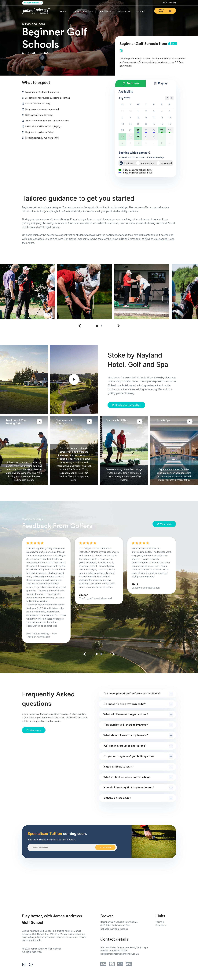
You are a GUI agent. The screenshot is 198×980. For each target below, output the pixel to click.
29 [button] (138, 136)
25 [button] (162, 130)
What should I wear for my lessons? (126, 735)
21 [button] (130, 130)
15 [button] (138, 124)
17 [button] (154, 124)
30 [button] (146, 136)
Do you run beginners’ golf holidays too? (129, 756)
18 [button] (162, 124)
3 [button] (154, 111)
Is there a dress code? (117, 798)
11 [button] (162, 118)
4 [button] (162, 111)
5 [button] (170, 111)
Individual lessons (119, 929)
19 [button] (170, 124)
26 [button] (170, 130)
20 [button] (122, 130)
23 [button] (146, 130)
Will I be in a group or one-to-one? (125, 746)
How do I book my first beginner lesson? (129, 788)
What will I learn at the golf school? (126, 715)
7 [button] (130, 118)
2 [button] (146, 111)
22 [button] (138, 130)
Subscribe (105, 847)
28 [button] (130, 136)
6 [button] (123, 118)
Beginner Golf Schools (113, 922)
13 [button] (122, 124)
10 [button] (154, 118)
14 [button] (130, 124)
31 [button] (154, 136)
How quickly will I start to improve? (126, 725)
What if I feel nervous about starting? (127, 777)
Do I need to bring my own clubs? (125, 704)
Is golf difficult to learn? (119, 767)
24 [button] (154, 130)
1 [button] (138, 111)
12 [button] (170, 118)
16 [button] (146, 124)
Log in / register (169, 3)
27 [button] (122, 136)
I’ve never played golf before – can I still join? (132, 694)
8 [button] (138, 118)
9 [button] (146, 118)
